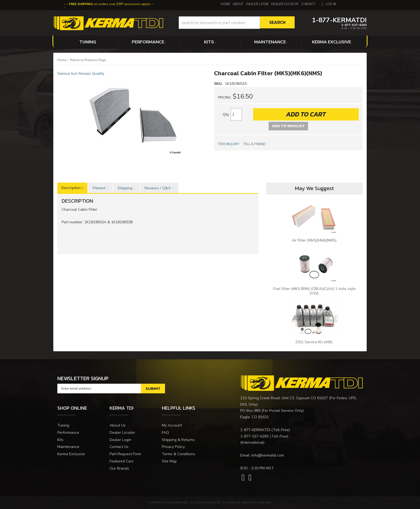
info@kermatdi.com (268, 455)
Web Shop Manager (256, 503)
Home (62, 60)
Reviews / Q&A (158, 188)
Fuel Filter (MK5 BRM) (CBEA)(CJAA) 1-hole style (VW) (314, 291)
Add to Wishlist (288, 126)
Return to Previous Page (88, 60)
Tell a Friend (254, 144)
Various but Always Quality (81, 73)
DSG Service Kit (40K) (315, 342)
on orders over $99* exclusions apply (110, 4)
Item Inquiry (229, 144)
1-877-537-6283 (254, 436)
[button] (237, 23)
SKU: (219, 84)
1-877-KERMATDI (255, 430)
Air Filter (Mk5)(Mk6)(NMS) (315, 240)
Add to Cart (306, 114)
